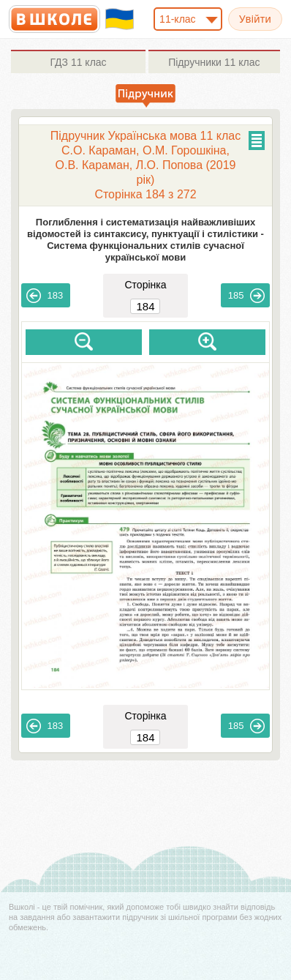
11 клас (78, 62)
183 (45, 296)
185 (246, 296)
